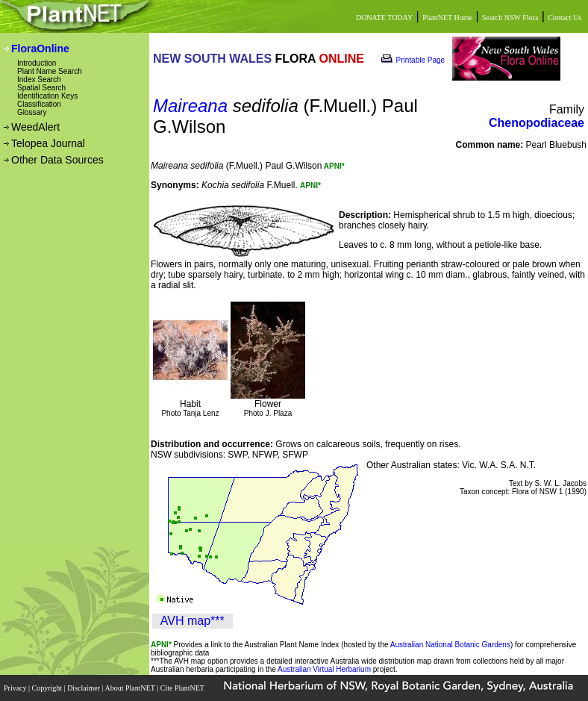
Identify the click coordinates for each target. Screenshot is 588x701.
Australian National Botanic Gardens (450, 645)
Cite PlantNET (183, 688)
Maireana (190, 106)
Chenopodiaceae (537, 123)
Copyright (48, 688)
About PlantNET (131, 688)
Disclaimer (84, 688)
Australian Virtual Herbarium (324, 669)
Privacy (16, 688)
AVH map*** (193, 621)
